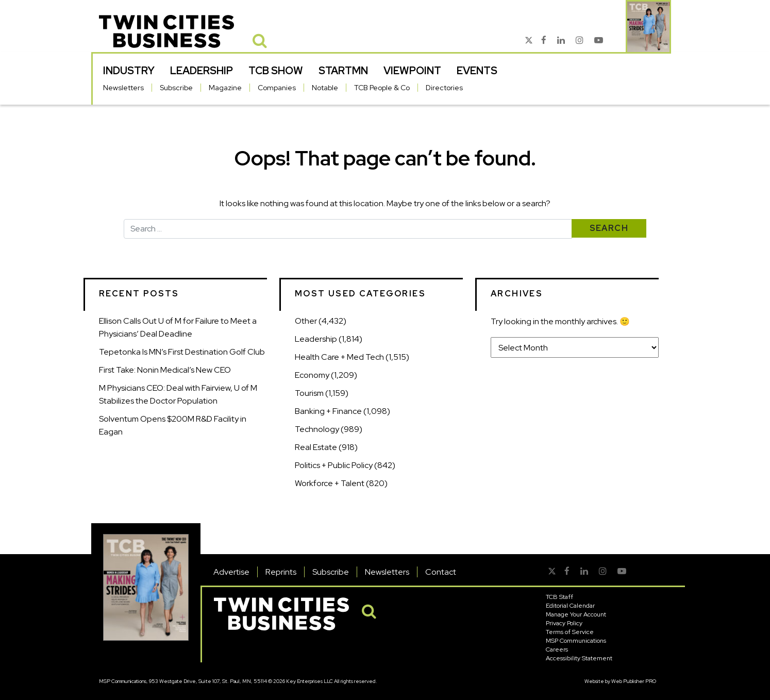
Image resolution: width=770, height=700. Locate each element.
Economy (312, 375)
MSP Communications (576, 641)
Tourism (309, 393)
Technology (317, 429)
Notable (325, 88)
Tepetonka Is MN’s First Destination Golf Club (182, 352)
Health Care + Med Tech (339, 357)
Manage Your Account (576, 614)
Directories (444, 88)
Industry (129, 71)
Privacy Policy (564, 623)
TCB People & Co (382, 88)
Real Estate (316, 447)
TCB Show (276, 71)
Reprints (281, 572)
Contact (441, 572)
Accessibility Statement (579, 658)
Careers (557, 649)
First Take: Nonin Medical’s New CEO (165, 370)
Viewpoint (412, 71)
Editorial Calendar (570, 606)
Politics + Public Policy (334, 465)
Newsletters (123, 88)
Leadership (202, 71)
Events (477, 71)
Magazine (225, 88)
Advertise (231, 572)
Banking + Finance (328, 411)
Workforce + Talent (330, 483)
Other (306, 321)
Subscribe (176, 88)
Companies (277, 88)
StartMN (343, 71)
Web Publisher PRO (634, 681)
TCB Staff (559, 597)
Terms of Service (570, 632)
